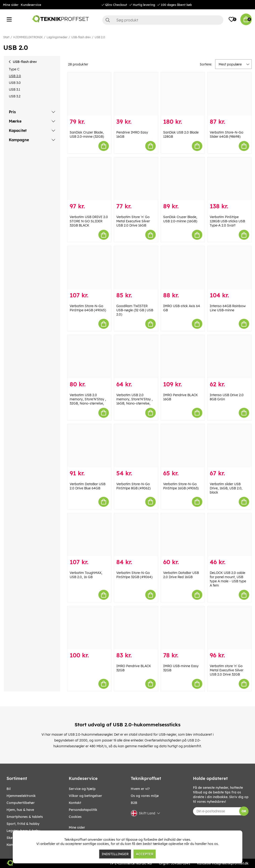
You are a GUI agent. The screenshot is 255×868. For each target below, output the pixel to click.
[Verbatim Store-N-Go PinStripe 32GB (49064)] (136, 535)
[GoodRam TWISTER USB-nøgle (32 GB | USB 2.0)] (136, 268)
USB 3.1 (14, 89)
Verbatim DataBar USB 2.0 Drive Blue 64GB (88, 486)
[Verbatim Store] (136, 179)
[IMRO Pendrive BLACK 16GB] (183, 357)
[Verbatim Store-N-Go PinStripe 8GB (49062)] (136, 446)
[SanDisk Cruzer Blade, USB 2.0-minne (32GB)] (89, 94)
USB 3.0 (15, 83)
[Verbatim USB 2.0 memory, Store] (89, 357)
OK (244, 811)
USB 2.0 (100, 37)
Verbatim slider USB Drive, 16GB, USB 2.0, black (226, 488)
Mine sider (11, 5)
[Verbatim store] (229, 628)
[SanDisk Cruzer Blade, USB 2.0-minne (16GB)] (183, 179)
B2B (134, 803)
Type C (14, 69)
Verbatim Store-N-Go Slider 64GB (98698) (227, 134)
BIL (9, 789)
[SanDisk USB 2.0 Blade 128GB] (183, 94)
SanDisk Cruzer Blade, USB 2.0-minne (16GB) (180, 219)
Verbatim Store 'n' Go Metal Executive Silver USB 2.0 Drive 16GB (133, 221)
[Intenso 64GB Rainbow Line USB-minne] (229, 268)
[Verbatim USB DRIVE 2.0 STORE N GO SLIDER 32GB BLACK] (89, 179)
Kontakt (75, 803)
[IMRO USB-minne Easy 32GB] (183, 628)
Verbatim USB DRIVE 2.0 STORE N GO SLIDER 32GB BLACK (89, 221)
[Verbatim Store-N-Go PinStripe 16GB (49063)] (183, 446)
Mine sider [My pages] (77, 827)
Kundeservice (31, 5)
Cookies (75, 817)
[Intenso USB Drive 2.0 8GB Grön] (229, 357)
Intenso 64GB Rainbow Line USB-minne (228, 308)
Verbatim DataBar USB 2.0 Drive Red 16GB (181, 575)
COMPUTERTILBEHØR (21, 803)
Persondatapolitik (83, 810)
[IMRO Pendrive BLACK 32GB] (136, 628)
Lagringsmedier (57, 37)
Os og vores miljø (145, 796)
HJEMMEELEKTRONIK (28, 37)
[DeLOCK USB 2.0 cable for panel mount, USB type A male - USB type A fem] (229, 535)
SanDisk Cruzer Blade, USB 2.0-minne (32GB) (87, 134)
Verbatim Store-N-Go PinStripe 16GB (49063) (181, 486)
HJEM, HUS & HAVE (20, 810)
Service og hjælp (82, 789)
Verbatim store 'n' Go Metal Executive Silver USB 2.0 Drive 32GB (227, 670)
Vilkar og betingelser (85, 796)
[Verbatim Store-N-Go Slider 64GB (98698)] (229, 94)
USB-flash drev (81, 37)
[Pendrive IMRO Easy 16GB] (136, 94)
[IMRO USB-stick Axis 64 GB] (183, 268)
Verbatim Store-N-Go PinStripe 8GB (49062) (133, 486)
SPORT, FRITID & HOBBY (23, 824)
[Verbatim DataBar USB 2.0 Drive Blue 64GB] (89, 446)
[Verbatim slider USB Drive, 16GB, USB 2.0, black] (229, 446)
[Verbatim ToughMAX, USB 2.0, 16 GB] (89, 535)
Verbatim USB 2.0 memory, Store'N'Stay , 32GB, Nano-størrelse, (88, 399)
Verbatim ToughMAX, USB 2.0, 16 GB (86, 575)
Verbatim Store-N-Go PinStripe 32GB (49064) (134, 575)
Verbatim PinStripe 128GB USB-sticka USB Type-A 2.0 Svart (227, 221)
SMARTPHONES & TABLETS (25, 817)
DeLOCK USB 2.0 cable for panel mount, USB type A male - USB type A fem (228, 579)
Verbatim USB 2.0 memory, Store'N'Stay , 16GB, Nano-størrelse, (134, 399)
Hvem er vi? (140, 789)
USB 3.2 (15, 96)
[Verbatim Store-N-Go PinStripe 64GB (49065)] (89, 268)
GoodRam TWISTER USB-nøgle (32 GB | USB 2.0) (135, 310)
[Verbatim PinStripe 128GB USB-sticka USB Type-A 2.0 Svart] (229, 179)
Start (6, 37)
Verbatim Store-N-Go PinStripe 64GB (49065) (88, 308)
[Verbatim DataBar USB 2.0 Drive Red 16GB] (183, 535)
